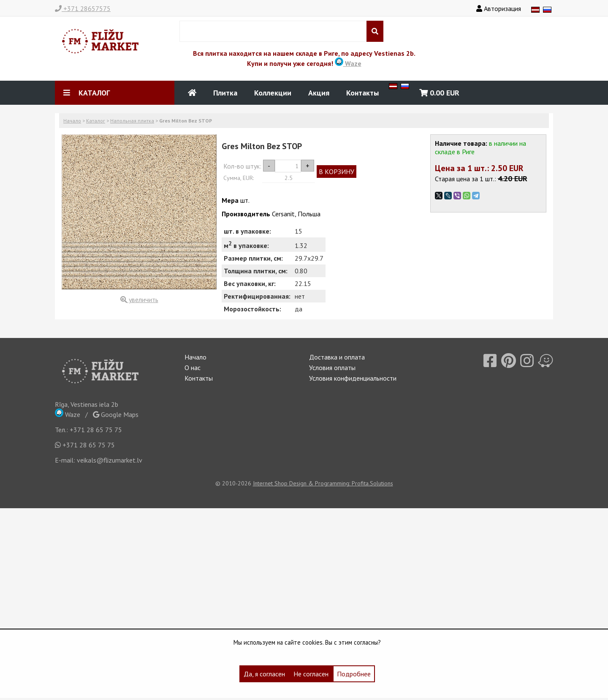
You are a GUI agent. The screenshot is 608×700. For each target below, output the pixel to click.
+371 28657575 (83, 8)
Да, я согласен (264, 674)
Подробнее (354, 674)
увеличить (139, 300)
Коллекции (273, 93)
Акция (319, 93)
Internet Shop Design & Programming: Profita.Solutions (323, 483)
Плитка (225, 93)
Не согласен (311, 674)
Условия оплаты (332, 368)
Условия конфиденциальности (353, 378)
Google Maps (116, 414)
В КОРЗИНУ (337, 172)
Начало (72, 121)
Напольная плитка (132, 121)
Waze (348, 63)
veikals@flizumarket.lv (110, 460)
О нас (193, 368)
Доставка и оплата (337, 357)
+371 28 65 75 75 (96, 430)
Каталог (96, 121)
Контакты (362, 93)
